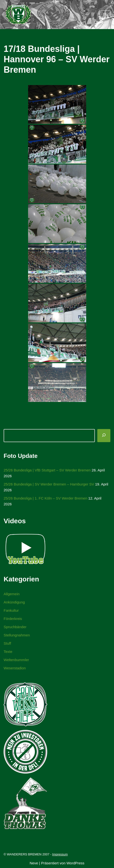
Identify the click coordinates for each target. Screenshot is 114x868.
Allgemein (12, 594)
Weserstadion (15, 668)
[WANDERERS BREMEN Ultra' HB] (18, 15)
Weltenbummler (16, 660)
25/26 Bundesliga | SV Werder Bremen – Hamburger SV (49, 484)
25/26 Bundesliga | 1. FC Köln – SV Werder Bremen (45, 498)
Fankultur (11, 610)
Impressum (60, 854)
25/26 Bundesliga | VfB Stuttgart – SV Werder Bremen (47, 470)
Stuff (7, 643)
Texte (8, 652)
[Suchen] (104, 436)
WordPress (76, 863)
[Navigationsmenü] (105, 15)
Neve (34, 863)
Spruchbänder (15, 627)
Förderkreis (13, 619)
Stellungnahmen (17, 635)
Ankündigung (14, 602)
